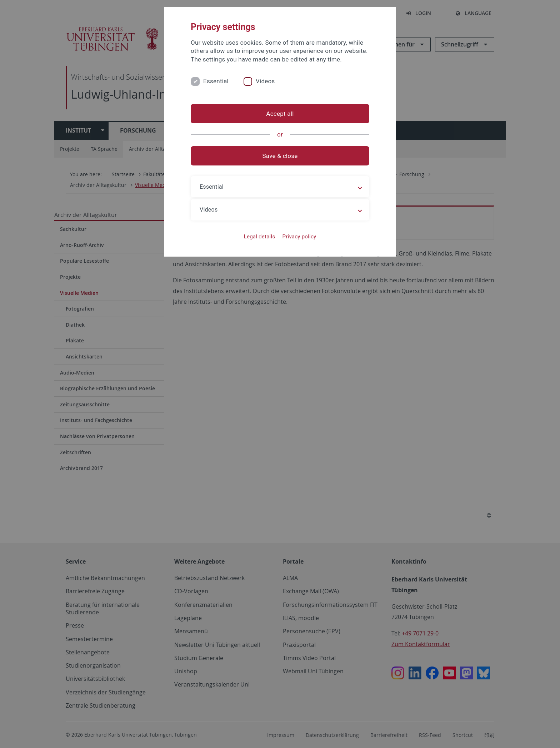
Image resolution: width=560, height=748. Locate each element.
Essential (216, 81)
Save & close (280, 156)
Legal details (260, 237)
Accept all (280, 114)
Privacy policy (299, 237)
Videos (265, 81)
